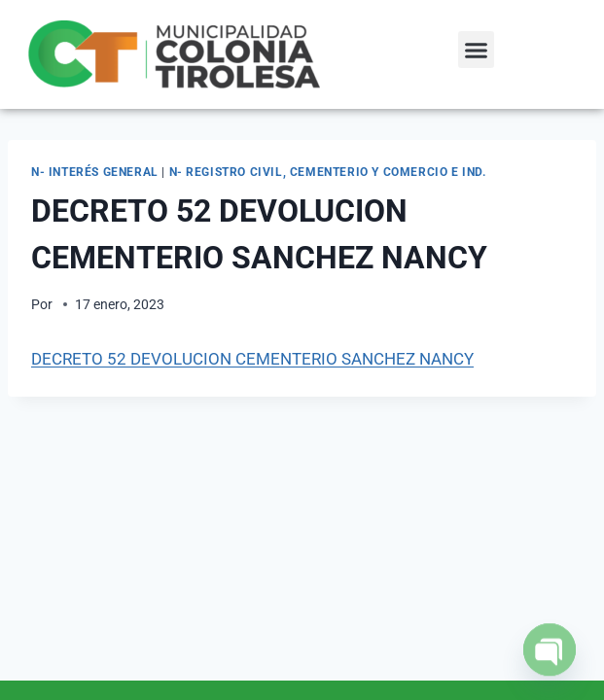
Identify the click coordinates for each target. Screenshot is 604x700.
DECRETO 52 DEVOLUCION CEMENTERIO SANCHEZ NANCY (252, 359)
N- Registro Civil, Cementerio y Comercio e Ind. (328, 172)
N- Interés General (95, 172)
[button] (477, 50)
